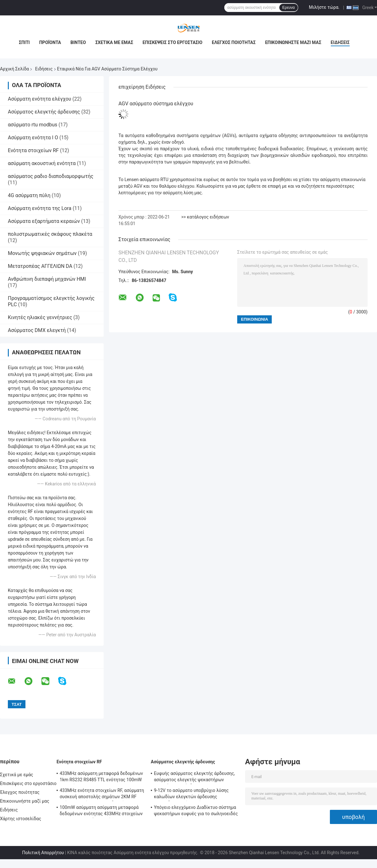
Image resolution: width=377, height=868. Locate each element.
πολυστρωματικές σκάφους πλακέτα (50, 234)
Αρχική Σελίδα (14, 69)
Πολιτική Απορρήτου (43, 853)
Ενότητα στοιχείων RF (33, 150)
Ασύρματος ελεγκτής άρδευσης (44, 112)
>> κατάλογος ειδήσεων (205, 217)
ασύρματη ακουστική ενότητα (42, 163)
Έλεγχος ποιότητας (234, 42)
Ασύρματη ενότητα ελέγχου (40, 99)
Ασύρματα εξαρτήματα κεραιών (44, 221)
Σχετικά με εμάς (114, 42)
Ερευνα (289, 8)
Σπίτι (24, 42)
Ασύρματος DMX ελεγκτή (37, 330)
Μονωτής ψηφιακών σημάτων (42, 253)
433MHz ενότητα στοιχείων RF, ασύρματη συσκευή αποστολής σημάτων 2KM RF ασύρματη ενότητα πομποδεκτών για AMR (102, 794)
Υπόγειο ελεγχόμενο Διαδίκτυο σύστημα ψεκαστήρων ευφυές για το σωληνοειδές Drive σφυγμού (196, 811)
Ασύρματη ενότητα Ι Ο (33, 138)
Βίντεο (78, 42)
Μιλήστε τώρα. (324, 7)
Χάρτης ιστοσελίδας (21, 819)
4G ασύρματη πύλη (29, 195)
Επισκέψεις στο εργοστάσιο (172, 42)
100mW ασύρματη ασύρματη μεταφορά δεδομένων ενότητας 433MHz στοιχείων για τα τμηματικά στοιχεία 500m (101, 811)
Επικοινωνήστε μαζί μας (293, 42)
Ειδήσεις (340, 42)
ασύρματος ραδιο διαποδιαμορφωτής (51, 176)
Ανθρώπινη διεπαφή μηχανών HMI (47, 279)
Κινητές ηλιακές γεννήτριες (40, 317)
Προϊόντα (50, 42)
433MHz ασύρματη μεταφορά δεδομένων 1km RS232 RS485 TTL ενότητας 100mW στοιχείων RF (101, 777)
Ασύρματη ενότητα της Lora (40, 208)
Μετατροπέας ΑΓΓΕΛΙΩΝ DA (40, 266)
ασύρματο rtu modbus (33, 125)
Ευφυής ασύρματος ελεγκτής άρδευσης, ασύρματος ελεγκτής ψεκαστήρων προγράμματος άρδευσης (194, 777)
